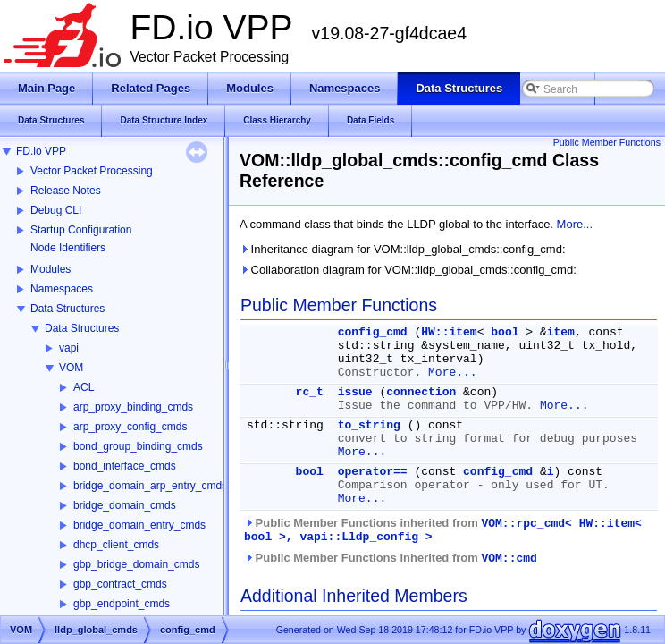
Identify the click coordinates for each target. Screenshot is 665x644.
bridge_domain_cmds (125, 505)
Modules (51, 269)
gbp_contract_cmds (120, 584)
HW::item (449, 332)
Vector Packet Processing (92, 171)
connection (421, 392)
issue (355, 392)
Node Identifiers (68, 248)
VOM (71, 368)
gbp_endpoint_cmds (122, 604)
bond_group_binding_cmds (138, 446)
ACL (84, 387)
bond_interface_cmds (125, 466)
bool (505, 332)
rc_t (310, 392)
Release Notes (66, 191)
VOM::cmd (509, 559)
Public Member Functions (607, 142)
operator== (373, 472)
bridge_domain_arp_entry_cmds (150, 486)
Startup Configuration (81, 230)
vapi (69, 348)
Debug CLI (56, 210)
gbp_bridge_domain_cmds (136, 564)
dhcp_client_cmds (116, 545)
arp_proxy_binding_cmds (133, 407)
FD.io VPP (41, 151)
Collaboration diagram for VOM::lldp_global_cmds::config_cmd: (408, 270)
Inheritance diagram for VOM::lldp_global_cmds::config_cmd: (403, 249)
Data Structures (67, 309)
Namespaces (62, 289)
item (561, 332)
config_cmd (373, 332)
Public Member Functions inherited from (443, 530)
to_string (369, 425)
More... (575, 224)
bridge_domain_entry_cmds (139, 525)
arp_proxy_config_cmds (130, 427)
